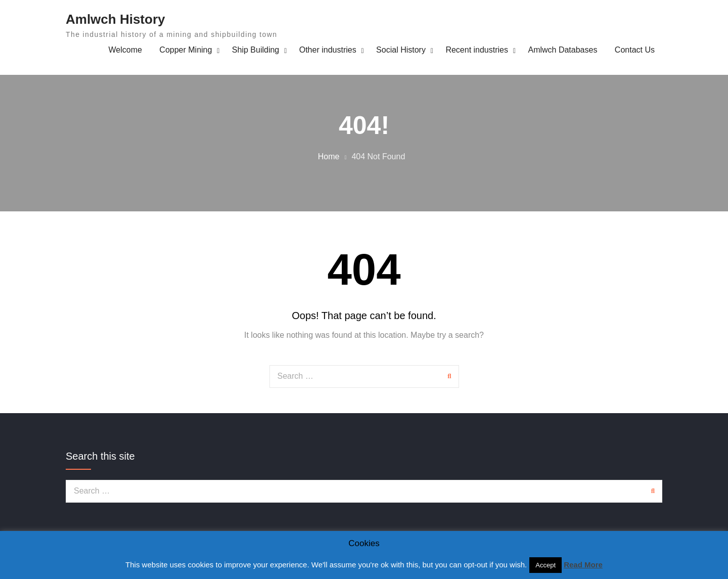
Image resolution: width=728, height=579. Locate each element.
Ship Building (256, 50)
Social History (401, 50)
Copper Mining (186, 50)
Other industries (328, 50)
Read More (583, 565)
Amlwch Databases (562, 50)
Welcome (125, 50)
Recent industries (477, 50)
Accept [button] (545, 565)
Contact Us (635, 50)
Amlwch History (116, 19)
